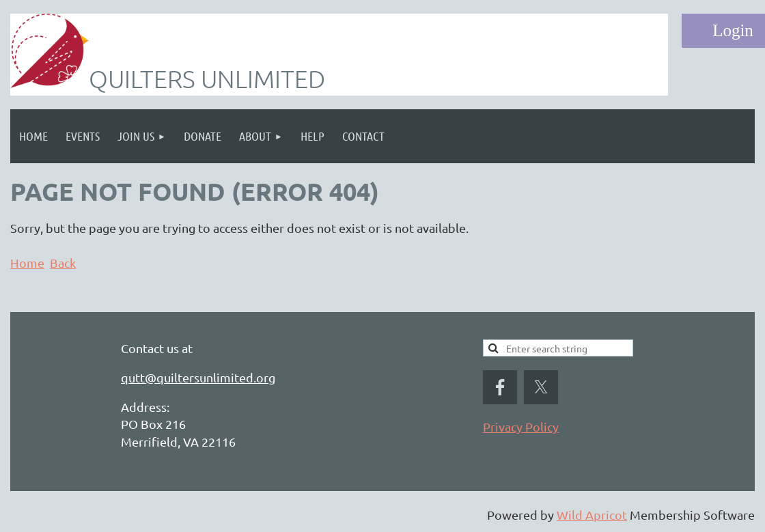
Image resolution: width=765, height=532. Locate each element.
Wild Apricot (592, 515)
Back (63, 263)
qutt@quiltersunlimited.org (198, 377)
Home (27, 263)
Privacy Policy (521, 426)
